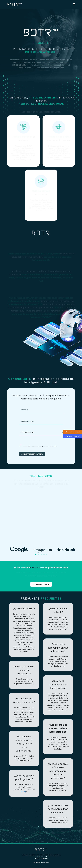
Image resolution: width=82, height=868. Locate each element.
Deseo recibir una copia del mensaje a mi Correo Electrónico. (40, 446)
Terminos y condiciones (41, 858)
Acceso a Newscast (73, 432)
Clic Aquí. (24, 792)
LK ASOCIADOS (45, 862)
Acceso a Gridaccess (73, 436)
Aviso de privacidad (41, 857)
